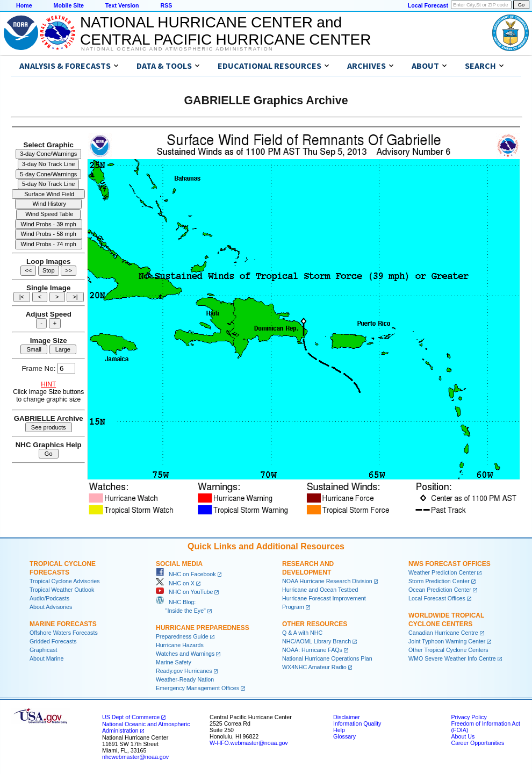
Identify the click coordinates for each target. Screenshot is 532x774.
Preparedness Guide (182, 636)
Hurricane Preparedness (203, 628)
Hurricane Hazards (180, 645)
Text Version (122, 5)
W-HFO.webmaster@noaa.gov (249, 743)
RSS (166, 5)
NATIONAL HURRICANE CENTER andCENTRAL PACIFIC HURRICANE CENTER (225, 31)
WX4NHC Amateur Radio (314, 667)
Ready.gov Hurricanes (184, 671)
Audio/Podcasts (49, 598)
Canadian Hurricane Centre (443, 633)
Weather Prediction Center (442, 572)
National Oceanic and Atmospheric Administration (177, 49)
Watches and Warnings (185, 654)
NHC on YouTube (184, 592)
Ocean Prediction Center (440, 590)
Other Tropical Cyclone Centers (448, 650)
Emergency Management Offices (197, 688)
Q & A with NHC (302, 633)
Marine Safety (174, 662)
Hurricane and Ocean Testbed (320, 590)
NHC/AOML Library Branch (317, 641)
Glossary (344, 736)
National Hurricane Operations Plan (327, 658)
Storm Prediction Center (439, 581)
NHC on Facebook (186, 574)
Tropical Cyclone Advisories (65, 581)
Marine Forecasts (63, 624)
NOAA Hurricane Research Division (327, 581)
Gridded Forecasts (53, 641)
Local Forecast (428, 5)
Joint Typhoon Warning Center (447, 641)
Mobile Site (69, 5)
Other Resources (315, 624)
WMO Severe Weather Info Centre (452, 658)
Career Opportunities (477, 743)
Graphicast (44, 650)
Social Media (179, 564)
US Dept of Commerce (131, 717)
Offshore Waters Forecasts (64, 633)
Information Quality (357, 723)
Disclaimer (347, 717)
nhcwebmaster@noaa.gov (135, 757)
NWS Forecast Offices (450, 564)
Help (339, 730)
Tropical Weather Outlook (62, 590)
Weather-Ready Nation (185, 679)
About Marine (46, 658)
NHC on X (175, 583)
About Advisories (51, 607)
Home (24, 5)
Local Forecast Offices (437, 598)
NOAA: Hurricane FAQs (312, 650)
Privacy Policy (469, 717)
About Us (463, 736)
